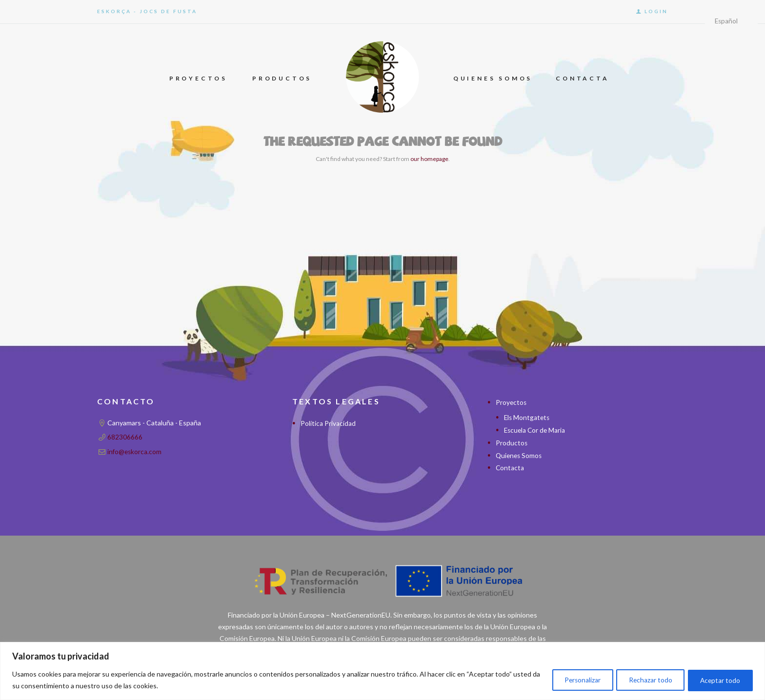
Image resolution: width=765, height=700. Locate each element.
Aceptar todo (718, 680)
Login (656, 11)
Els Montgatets (528, 417)
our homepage (429, 159)
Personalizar (571, 680)
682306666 (125, 437)
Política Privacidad (328, 423)
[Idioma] (730, 22)
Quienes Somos (520, 454)
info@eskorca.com (135, 451)
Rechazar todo (644, 680)
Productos (512, 442)
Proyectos (512, 402)
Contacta (510, 467)
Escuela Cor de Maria (536, 430)
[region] (382, 671)
